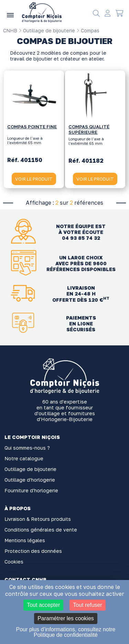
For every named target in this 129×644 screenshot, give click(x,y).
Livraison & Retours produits (38, 519)
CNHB (10, 30)
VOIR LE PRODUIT (34, 179)
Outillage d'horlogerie (30, 480)
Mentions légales (25, 540)
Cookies (14, 562)
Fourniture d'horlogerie (31, 490)
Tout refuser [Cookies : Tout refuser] (87, 605)
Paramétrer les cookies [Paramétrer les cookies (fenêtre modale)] (66, 618)
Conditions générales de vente (41, 530)
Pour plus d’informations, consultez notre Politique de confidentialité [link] (66, 632)
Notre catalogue (24, 458)
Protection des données (33, 551)
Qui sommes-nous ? (27, 448)
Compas (88, 30)
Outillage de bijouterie (47, 30)
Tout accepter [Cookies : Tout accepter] (43, 605)
